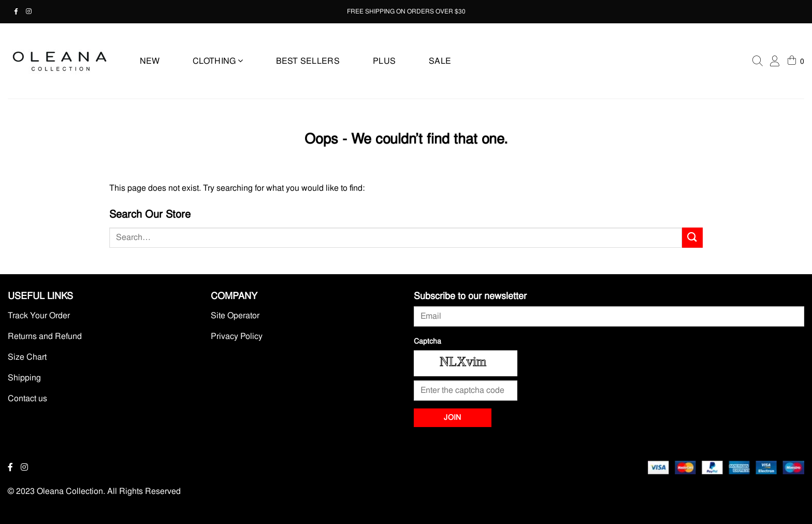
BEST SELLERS (308, 61)
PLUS (384, 61)
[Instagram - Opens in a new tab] (33, 11)
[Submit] (692, 238)
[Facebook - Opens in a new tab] (20, 11)
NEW (150, 61)
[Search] (758, 61)
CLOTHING (218, 61)
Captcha (427, 341)
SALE (440, 61)
